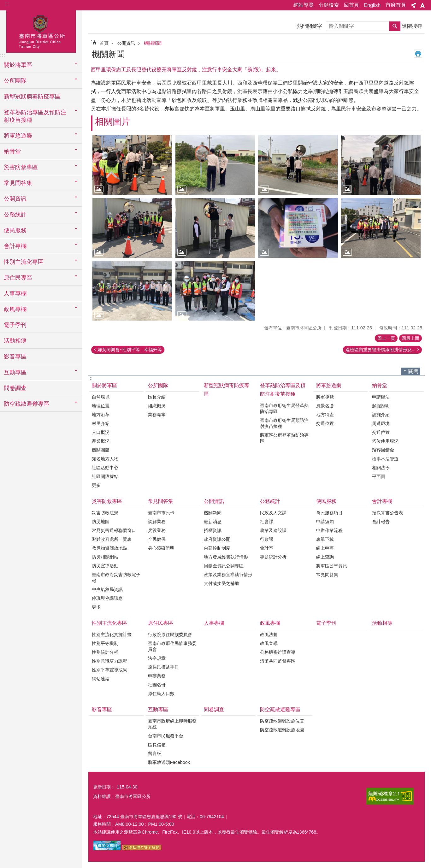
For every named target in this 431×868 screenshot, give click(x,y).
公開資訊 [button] (15, 199)
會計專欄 (382, 501)
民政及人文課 (273, 513)
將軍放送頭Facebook (169, 762)
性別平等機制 (105, 643)
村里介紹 (101, 423)
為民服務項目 (329, 513)
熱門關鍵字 (310, 26)
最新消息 (213, 522)
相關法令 (381, 468)
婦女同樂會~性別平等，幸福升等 (130, 350)
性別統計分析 (105, 652)
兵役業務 (157, 530)
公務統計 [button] (15, 215)
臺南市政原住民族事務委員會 (172, 646)
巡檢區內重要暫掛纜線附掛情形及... (381, 350)
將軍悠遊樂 (329, 385)
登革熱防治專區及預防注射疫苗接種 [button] (35, 116)
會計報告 (381, 522)
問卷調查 (15, 388)
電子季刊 (15, 325)
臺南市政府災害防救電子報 (116, 578)
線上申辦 (325, 548)
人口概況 (101, 432)
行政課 (267, 539)
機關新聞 (153, 43)
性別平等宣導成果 (109, 670)
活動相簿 (15, 341)
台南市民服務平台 (166, 736)
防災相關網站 (105, 557)
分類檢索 (329, 5)
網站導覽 (304, 5)
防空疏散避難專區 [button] (27, 404)
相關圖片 (113, 122)
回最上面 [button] (410, 338)
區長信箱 (157, 745)
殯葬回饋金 (383, 450)
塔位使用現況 (385, 441)
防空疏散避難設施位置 (282, 721)
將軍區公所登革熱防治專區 (284, 438)
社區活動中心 (105, 468)
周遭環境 (381, 423)
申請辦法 (381, 397)
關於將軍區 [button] (18, 65)
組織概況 (157, 406)
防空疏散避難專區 (280, 709)
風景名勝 (325, 406)
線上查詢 (325, 557)
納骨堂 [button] (12, 151)
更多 (96, 485)
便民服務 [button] (15, 230)
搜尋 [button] (395, 26)
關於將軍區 (104, 385)
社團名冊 (157, 685)
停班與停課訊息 (107, 598)
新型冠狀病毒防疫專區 (32, 97)
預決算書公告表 (387, 513)
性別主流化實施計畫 (112, 635)
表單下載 (325, 539)
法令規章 (157, 658)
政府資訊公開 (217, 539)
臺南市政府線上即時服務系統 (172, 724)
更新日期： (104, 787)
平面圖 (379, 476)
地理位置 (101, 406)
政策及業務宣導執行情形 (228, 575)
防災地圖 (101, 522)
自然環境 (101, 397)
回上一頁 (386, 338)
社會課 (267, 522)
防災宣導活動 (105, 566)
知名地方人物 (105, 459)
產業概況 (101, 441)
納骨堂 (380, 385)
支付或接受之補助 (221, 583)
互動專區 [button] (15, 372)
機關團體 (101, 450)
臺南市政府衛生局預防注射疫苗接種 (284, 423)
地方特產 (325, 415)
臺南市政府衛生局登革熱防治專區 (284, 408)
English (372, 5)
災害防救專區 (107, 501)
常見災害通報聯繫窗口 (114, 530)
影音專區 (15, 357)
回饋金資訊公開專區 (224, 566)
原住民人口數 (161, 694)
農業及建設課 (273, 530)
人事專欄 (15, 293)
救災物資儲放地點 (109, 548)
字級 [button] (422, 5)
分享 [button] (414, 5)
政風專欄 (270, 623)
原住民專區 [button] (18, 278)
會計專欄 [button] (15, 246)
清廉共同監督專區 (278, 661)
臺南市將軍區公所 (41, 31)
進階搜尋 (412, 26)
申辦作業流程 (329, 530)
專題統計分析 (273, 557)
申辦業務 (157, 676)
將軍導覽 (325, 397)
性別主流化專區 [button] (24, 262)
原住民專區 (161, 623)
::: (7, 4)
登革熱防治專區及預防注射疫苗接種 (283, 390)
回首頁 (351, 5)
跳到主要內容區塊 (3, 3)
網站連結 (101, 679)
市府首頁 (396, 5)
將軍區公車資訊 (332, 566)
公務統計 (270, 501)
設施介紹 (381, 415)
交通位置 (325, 423)
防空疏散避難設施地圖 (282, 730)
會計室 (267, 548)
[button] (132, 165)
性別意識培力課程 (109, 661)
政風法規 (269, 635)
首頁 (104, 43)
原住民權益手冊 (163, 667)
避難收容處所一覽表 (112, 539)
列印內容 (418, 54)
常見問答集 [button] (18, 183)
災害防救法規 (105, 513)
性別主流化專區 (109, 623)
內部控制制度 (217, 548)
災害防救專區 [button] (21, 167)
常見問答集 (161, 501)
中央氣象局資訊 (107, 589)
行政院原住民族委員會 (170, 635)
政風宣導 (269, 643)
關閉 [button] (413, 371)
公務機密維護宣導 (278, 652)
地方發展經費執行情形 (226, 557)
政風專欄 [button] (15, 309)
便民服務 (326, 501)
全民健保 (157, 539)
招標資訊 (213, 530)
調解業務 (157, 522)
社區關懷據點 (105, 476)
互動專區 (158, 709)
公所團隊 (158, 385)
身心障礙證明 (161, 548)
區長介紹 (157, 397)
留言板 (155, 753)
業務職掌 (157, 415)
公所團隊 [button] (15, 81)
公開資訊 (126, 43)
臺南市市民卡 (161, 513)
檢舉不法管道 (385, 459)
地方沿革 (101, 415)
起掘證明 (381, 406)
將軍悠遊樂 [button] (18, 136)
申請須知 (325, 522)
